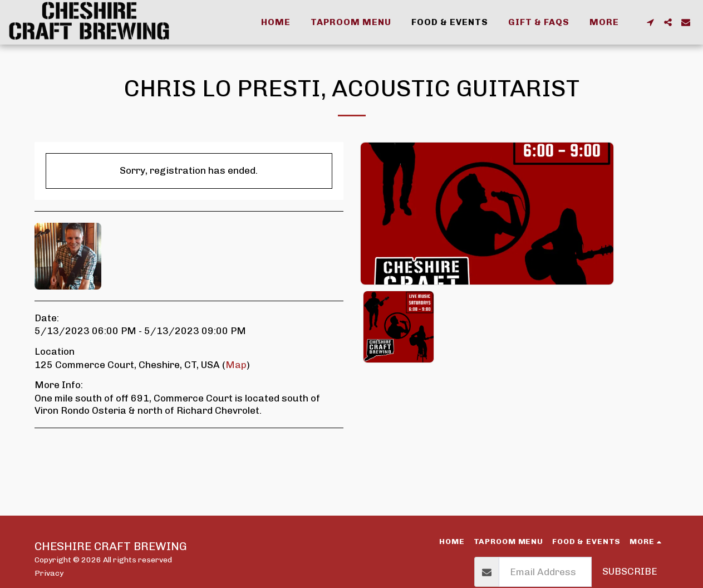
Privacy (49, 573)
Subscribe (630, 571)
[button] (650, 22)
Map (236, 365)
